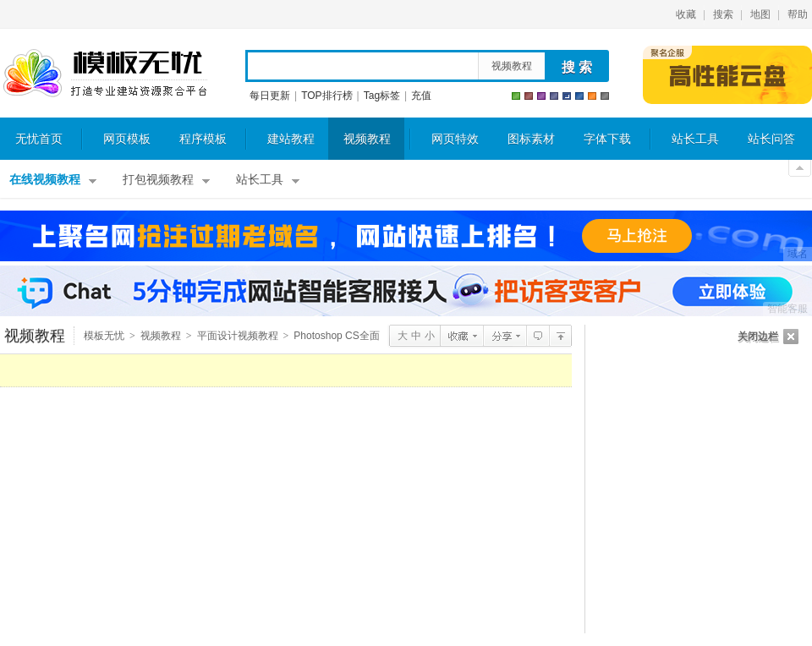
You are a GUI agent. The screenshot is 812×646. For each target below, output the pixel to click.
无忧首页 (39, 139)
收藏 (686, 14)
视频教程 (512, 66)
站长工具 (695, 139)
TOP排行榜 (326, 96)
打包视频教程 (158, 180)
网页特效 (455, 139)
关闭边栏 (758, 337)
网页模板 (127, 139)
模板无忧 (105, 74)
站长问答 (771, 139)
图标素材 (531, 139)
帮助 (798, 14)
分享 (505, 336)
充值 (421, 96)
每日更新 (270, 96)
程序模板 (203, 139)
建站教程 (291, 139)
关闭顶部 (800, 168)
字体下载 (607, 139)
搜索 (723, 14)
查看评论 (538, 336)
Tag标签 (382, 96)
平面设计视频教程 (238, 336)
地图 (760, 14)
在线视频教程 (45, 180)
